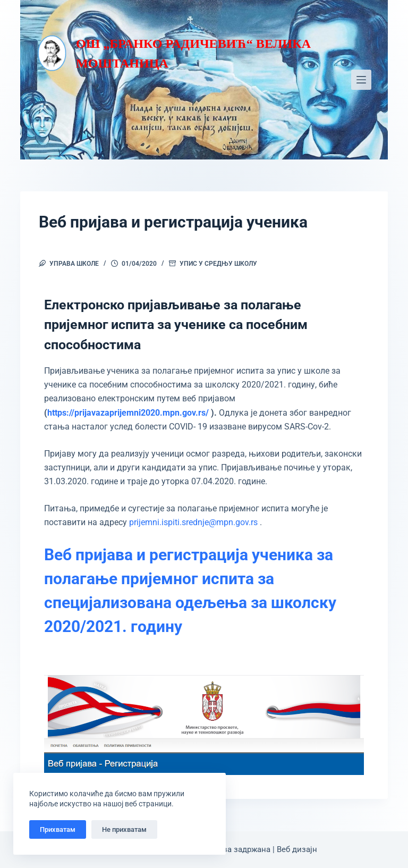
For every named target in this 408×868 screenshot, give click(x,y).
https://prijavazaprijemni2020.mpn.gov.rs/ (128, 413)
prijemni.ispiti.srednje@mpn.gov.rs (193, 522)
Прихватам (58, 829)
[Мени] (361, 80)
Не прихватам (124, 829)
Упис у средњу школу (218, 264)
